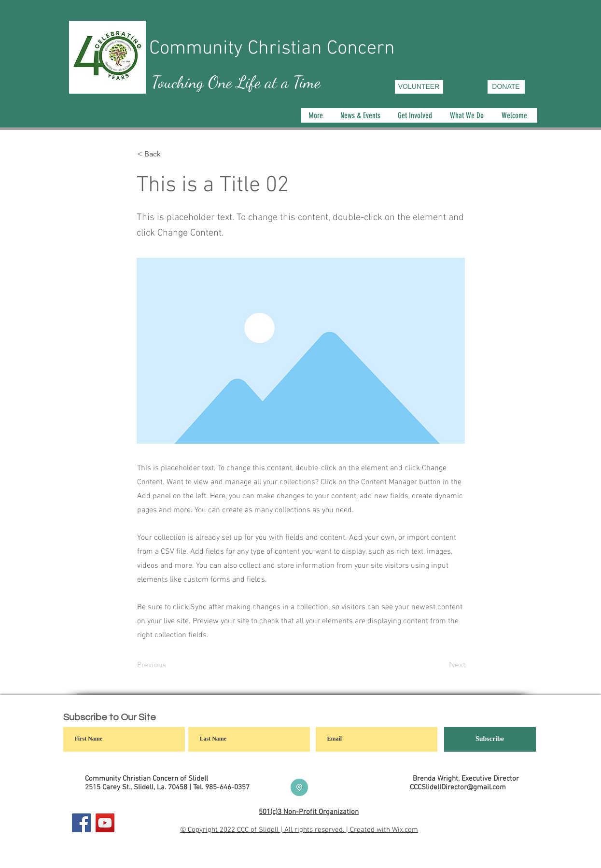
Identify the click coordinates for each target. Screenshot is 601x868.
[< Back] (169, 154)
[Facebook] (81, 823)
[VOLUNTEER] (419, 87)
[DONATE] (506, 87)
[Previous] (169, 665)
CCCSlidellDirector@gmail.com (458, 787)
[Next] (441, 665)
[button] (468, 115)
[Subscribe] (490, 739)
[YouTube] (105, 823)
